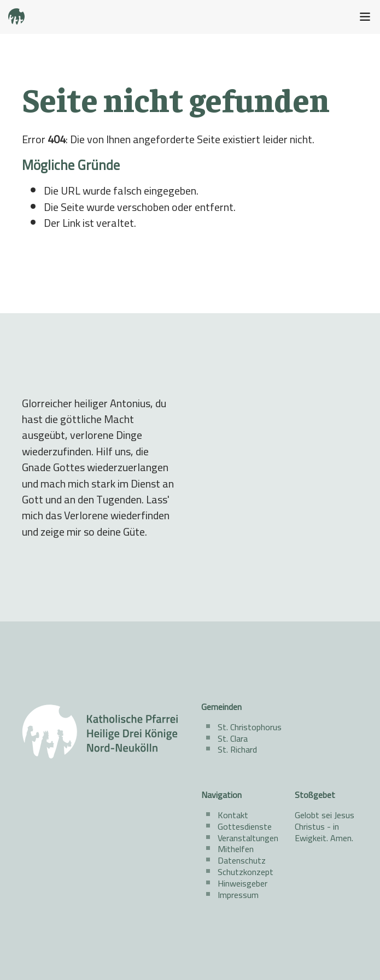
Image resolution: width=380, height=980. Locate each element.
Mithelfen (236, 849)
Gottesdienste (245, 826)
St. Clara (233, 738)
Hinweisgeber (242, 883)
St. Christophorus (250, 727)
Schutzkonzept (245, 872)
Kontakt (233, 815)
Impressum (238, 895)
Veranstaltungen (248, 838)
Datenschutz (242, 860)
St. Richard (237, 749)
